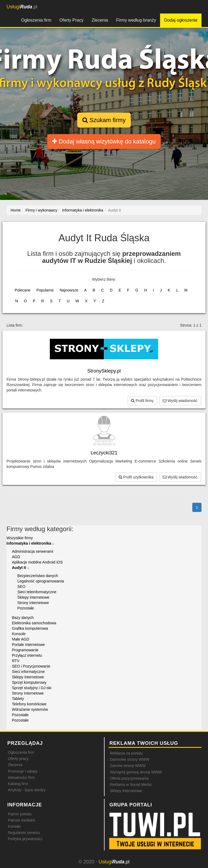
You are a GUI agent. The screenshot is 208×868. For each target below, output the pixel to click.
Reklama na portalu (126, 753)
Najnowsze (69, 290)
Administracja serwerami (32, 551)
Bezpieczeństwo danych (38, 576)
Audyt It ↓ (20, 568)
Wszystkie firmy (20, 538)
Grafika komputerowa (30, 628)
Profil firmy (142, 401)
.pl (22, 7)
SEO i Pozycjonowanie (31, 666)
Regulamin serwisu (24, 833)
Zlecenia (100, 20)
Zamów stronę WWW (128, 766)
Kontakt (14, 826)
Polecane (22, 290)
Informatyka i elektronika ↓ (30, 543)
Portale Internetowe (28, 645)
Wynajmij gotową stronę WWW (136, 772)
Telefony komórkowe (29, 704)
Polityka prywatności (25, 839)
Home (16, 210)
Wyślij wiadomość (180, 401)
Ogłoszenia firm (36, 20)
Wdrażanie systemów (30, 709)
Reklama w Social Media (131, 785)
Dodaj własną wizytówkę (104, 141)
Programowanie (25, 650)
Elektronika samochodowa (34, 623)
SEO (21, 587)
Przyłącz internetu (27, 655)
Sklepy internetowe (33, 597)
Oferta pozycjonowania (129, 778)
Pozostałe (26, 608)
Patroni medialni (21, 820)
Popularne (45, 290)
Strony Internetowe (28, 693)
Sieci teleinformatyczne (37, 592)
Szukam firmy (104, 120)
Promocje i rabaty (23, 771)
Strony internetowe (33, 603)
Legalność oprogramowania (41, 581)
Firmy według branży (136, 20)
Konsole (19, 634)
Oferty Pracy (71, 20)
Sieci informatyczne (28, 672)
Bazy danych (23, 618)
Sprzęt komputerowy (29, 682)
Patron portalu (20, 814)
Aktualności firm (21, 777)
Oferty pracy (18, 759)
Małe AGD (21, 639)
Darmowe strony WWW (130, 759)
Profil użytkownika (136, 477)
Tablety (18, 699)
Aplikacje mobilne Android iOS (37, 562)
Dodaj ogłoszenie (181, 20)
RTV (16, 661)
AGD (16, 557)
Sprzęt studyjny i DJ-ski (32, 688)
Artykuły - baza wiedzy (27, 790)
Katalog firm (18, 784)
